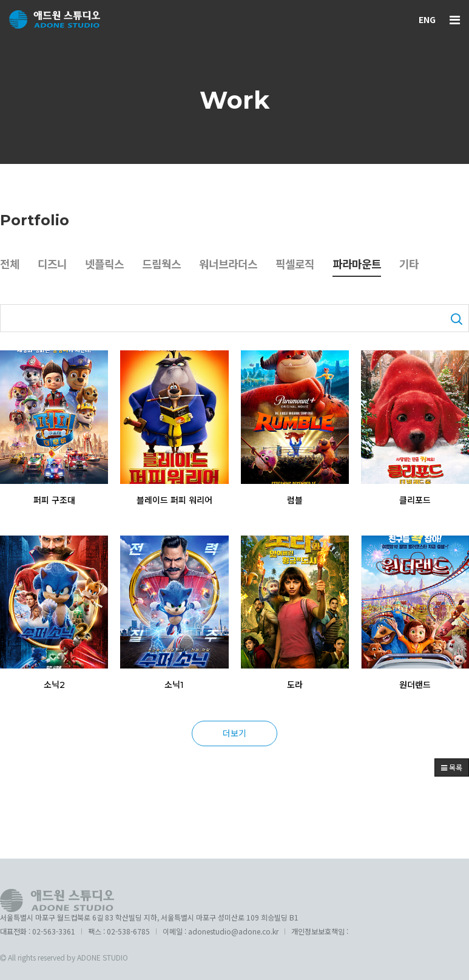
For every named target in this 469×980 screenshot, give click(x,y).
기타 (427, 265)
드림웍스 (168, 265)
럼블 (295, 500)
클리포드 (415, 500)
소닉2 (54, 686)
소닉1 (174, 686)
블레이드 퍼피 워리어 (174, 500)
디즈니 (54, 265)
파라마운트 (372, 265)
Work (234, 100)
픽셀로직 (308, 265)
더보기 (234, 733)
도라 (295, 686)
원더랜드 (415, 686)
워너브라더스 (238, 265)
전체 (10, 265)
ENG (427, 19)
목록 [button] (452, 767)
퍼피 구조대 (54, 500)
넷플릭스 (109, 265)
